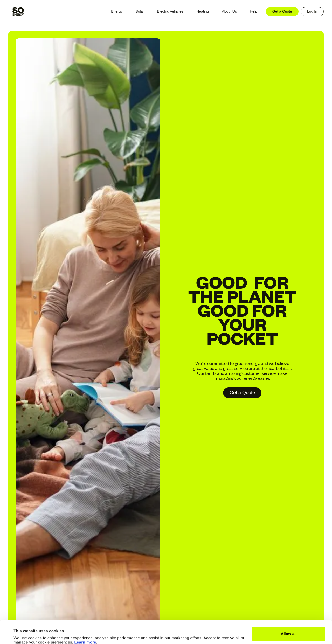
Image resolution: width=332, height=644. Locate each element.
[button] (117, 11)
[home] (18, 11)
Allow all (289, 612)
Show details (26, 634)
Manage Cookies (289, 629)
